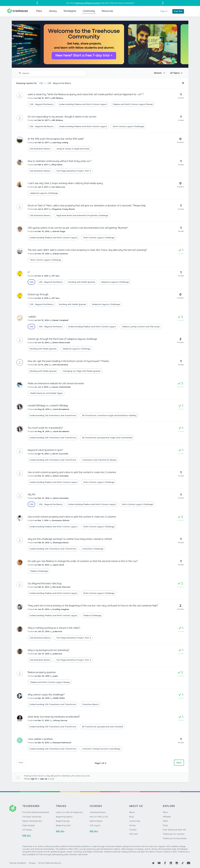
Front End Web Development (36, 812)
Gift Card (133, 834)
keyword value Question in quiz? (45, 450)
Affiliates (167, 817)
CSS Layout (95, 825)
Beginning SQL (63, 821)
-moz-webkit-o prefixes (40, 739)
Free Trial (178, 11)
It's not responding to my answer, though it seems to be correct (62, 117)
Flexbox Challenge (39, 571)
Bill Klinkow (58, 98)
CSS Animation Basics (40, 149)
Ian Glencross (58, 187)
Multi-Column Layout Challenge (128, 126)
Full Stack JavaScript (32, 817)
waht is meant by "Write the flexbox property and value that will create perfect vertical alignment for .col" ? (86, 94)
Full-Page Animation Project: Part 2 (73, 660)
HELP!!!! (31, 495)
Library (53, 11)
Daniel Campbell (60, 320)
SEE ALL (27, 835)
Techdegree (70, 11)
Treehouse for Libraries (174, 834)
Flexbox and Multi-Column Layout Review (133, 104)
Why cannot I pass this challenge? (46, 695)
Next (179, 763)
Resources (107, 11)
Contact (133, 830)
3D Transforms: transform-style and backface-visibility (109, 415)
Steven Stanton (60, 254)
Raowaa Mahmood (62, 743)
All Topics (175, 73)
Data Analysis (29, 825)
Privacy (32, 863)
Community (89, 11)
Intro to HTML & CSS (99, 817)
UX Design (27, 830)
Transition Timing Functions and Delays (101, 749)
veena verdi (58, 565)
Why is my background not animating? (48, 650)
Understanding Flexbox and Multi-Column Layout (83, 104)
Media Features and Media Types (46, 393)
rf (29, 272)
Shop (165, 825)
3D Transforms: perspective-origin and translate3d (107, 438)
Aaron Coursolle (60, 454)
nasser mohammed (61, 387)
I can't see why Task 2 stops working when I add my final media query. (65, 183)
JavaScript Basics (98, 812)
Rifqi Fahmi (57, 165)
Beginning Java (63, 825)
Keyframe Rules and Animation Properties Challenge (82, 215)
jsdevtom (57, 631)
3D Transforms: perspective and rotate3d (102, 727)
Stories (132, 825)
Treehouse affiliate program (87, 3)
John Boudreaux (60, 365)
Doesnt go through (38, 294)
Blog (131, 817)
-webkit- (32, 317)
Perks (165, 821)
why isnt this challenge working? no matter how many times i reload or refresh (70, 539)
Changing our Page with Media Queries (81, 371)
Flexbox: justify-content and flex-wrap (140, 327)
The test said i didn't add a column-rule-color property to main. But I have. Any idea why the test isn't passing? (87, 250)
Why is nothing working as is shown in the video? (54, 628)
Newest (158, 73)
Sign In (164, 11)
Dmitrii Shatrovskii (61, 342)
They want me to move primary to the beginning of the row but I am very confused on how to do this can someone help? (93, 606)
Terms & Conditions (18, 863)
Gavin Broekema (61, 409)
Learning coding (60, 142)
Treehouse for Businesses (175, 838)
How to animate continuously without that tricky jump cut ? (60, 161)
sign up (44, 779)
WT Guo (56, 276)
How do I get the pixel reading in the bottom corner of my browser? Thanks (68, 361)
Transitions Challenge (92, 549)
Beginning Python (64, 817)
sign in (34, 779)
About (132, 812)
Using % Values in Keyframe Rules (73, 149)
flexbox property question (42, 672)
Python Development (32, 821)
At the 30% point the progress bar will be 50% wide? (56, 139)
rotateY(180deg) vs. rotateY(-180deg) (48, 406)
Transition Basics (90, 704)
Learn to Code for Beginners (69, 812)
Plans (39, 11)
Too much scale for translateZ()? (45, 428)
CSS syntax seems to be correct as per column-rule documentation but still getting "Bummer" (78, 228)
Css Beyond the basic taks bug (45, 583)
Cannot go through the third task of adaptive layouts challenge (62, 339)
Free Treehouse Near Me (174, 830)
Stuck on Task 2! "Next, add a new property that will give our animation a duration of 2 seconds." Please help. (87, 205)
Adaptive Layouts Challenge (44, 193)
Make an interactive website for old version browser (56, 383)
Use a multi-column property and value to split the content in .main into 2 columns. (72, 472)
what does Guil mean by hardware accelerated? (54, 717)
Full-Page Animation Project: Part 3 (73, 171)
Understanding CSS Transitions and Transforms (53, 415)
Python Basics (96, 821)
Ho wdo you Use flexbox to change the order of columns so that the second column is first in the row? (83, 561)
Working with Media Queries (82, 282)
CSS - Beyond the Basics (59, 83)
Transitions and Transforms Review (99, 460)
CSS (41, 83)
